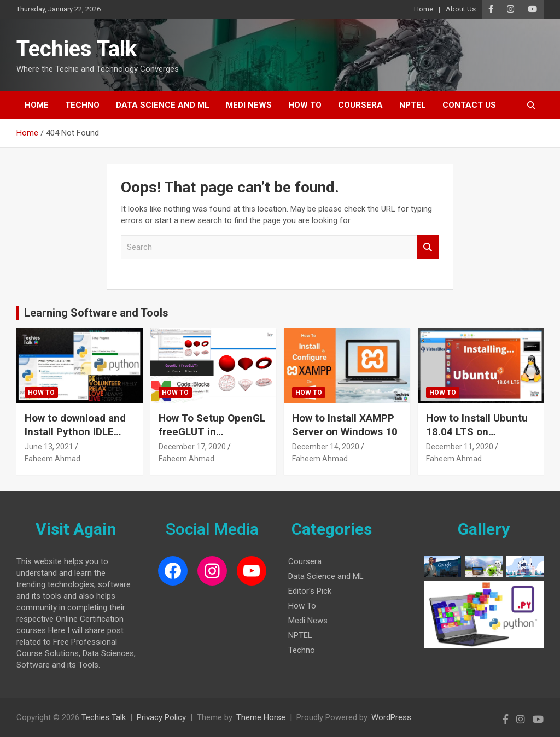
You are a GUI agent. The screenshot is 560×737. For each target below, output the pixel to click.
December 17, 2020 (192, 447)
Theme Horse (261, 717)
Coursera (360, 105)
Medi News (249, 105)
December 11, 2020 (460, 447)
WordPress (391, 717)
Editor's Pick (310, 591)
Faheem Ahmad (52, 459)
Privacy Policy (161, 717)
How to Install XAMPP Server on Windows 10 (345, 425)
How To (305, 105)
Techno (82, 105)
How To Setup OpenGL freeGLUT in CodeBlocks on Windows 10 (212, 438)
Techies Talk (77, 49)
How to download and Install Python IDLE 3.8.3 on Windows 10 (75, 431)
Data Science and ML (163, 105)
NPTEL (413, 105)
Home (424, 9)
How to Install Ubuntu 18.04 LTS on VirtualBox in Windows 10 (479, 438)
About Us (461, 9)
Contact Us (469, 105)
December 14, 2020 (326, 447)
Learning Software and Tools (96, 313)
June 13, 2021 (49, 447)
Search (428, 247)
